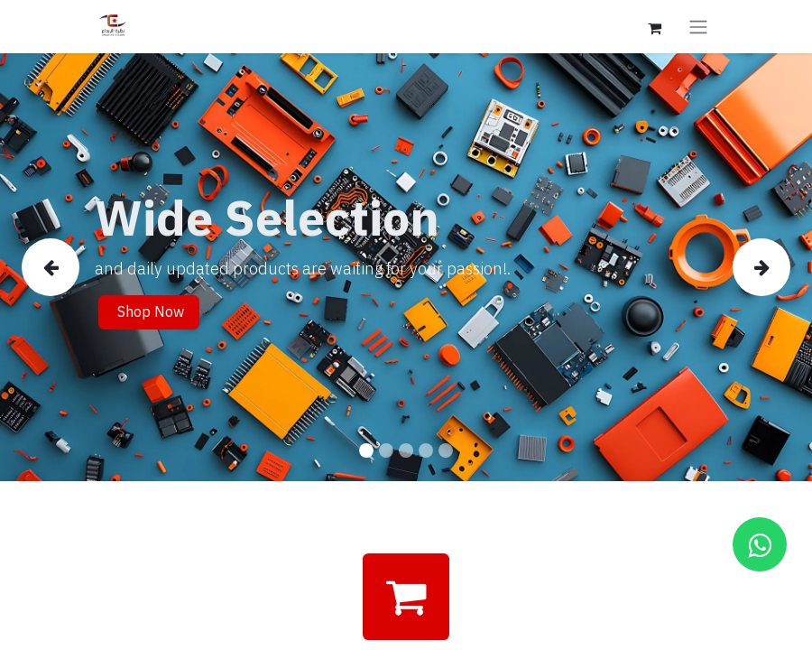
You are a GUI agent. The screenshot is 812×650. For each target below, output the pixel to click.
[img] (54, 267)
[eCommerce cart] (654, 26)
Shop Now (149, 312)
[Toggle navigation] (698, 27)
